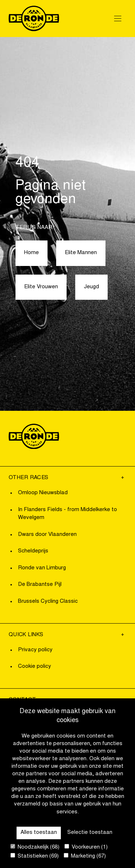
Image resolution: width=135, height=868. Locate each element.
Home (31, 253)
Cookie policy (35, 667)
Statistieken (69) (35, 856)
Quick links (26, 635)
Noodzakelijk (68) (35, 847)
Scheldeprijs (33, 551)
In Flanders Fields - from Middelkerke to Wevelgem (67, 514)
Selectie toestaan (90, 833)
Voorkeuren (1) (86, 847)
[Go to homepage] (34, 19)
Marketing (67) (85, 856)
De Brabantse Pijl (40, 585)
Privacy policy (35, 650)
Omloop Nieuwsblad (43, 493)
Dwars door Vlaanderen (47, 535)
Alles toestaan (39, 833)
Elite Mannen (81, 253)
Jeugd (91, 287)
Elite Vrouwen (41, 287)
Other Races (28, 478)
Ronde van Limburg (42, 568)
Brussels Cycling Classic (48, 601)
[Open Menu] (118, 18)
